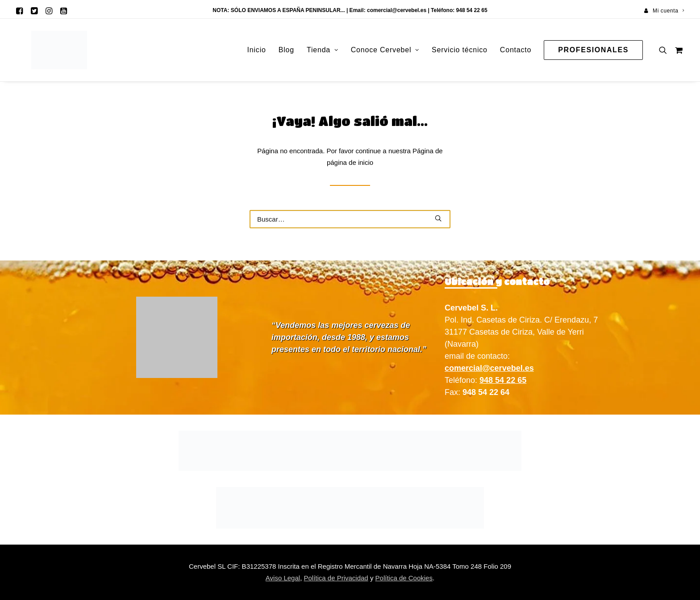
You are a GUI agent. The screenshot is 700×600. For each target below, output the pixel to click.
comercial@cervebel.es (397, 10)
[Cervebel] (44, 50)
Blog (286, 50)
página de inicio (350, 162)
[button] (19, 11)
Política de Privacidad (336, 578)
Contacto (516, 50)
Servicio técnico (460, 50)
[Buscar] (350, 219)
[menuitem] (664, 11)
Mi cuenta (668, 11)
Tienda (323, 50)
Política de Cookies (404, 578)
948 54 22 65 (503, 380)
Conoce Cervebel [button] (385, 50)
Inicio (257, 50)
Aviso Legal (283, 578)
